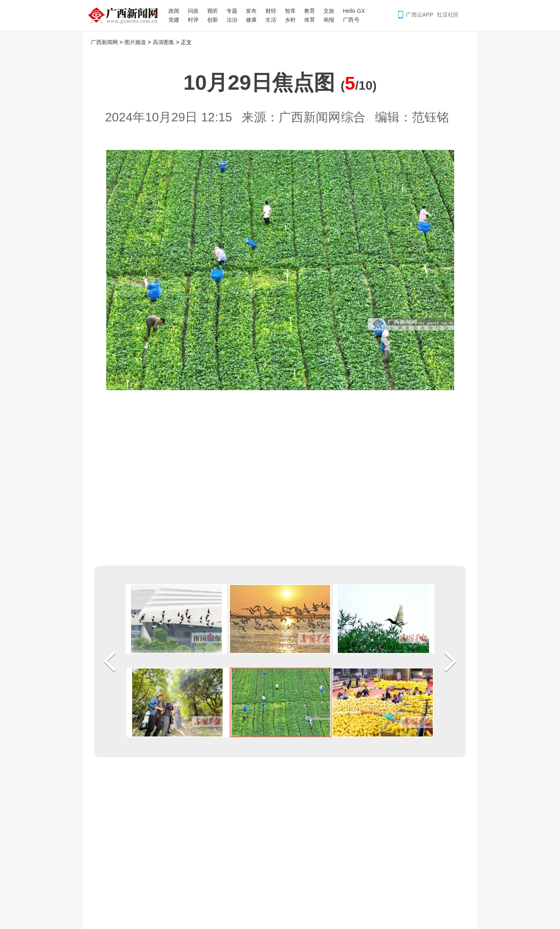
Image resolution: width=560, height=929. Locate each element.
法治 (232, 20)
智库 (290, 11)
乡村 (290, 20)
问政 (193, 11)
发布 (251, 11)
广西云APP (420, 15)
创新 (213, 20)
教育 (310, 11)
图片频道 (135, 42)
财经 (271, 11)
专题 (232, 11)
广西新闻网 (126, 15)
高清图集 (163, 42)
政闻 (174, 11)
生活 (271, 20)
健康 (251, 20)
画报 (329, 20)
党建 (174, 20)
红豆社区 (448, 15)
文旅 (329, 11)
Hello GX (354, 11)
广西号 (351, 20)
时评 (193, 20)
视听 (213, 11)
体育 (310, 20)
